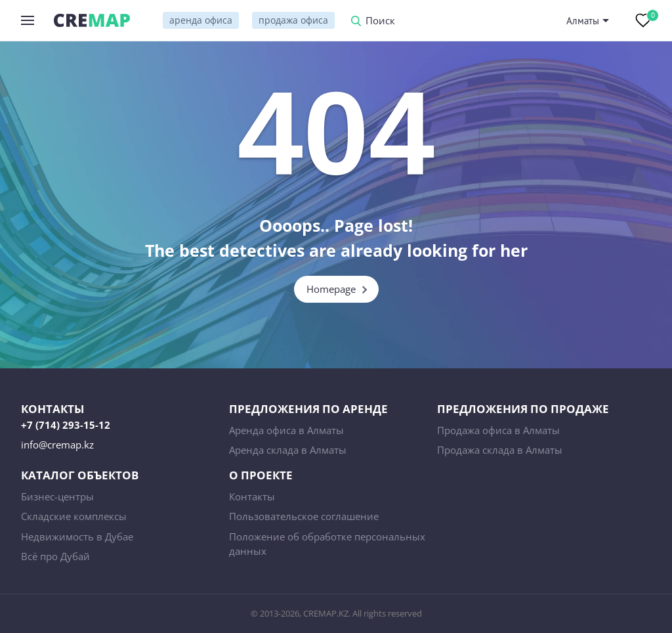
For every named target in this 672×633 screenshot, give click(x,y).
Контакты (252, 496)
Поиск (380, 21)
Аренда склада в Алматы (288, 450)
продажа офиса (293, 20)
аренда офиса (201, 20)
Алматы (583, 21)
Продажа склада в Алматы (500, 450)
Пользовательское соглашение (304, 516)
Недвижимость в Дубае (77, 536)
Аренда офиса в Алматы (286, 430)
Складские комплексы (74, 516)
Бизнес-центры (57, 496)
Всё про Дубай (55, 556)
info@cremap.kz (57, 445)
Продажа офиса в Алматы (498, 430)
